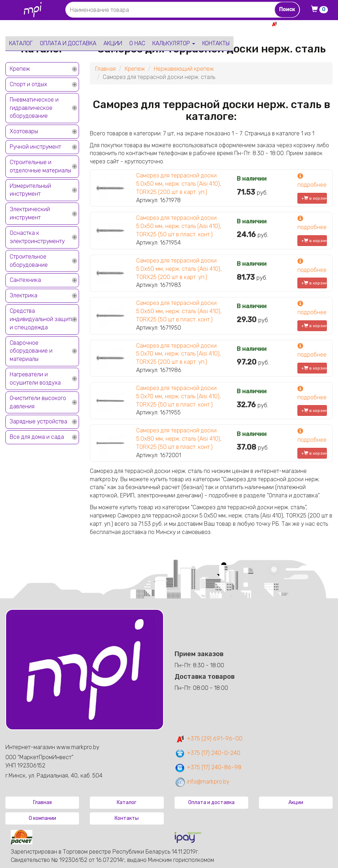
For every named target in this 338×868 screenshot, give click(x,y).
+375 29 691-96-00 (306, 24)
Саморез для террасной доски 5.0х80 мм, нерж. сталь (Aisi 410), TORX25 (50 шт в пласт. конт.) (179, 439)
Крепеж (20, 69)
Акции (113, 43)
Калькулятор (174, 43)
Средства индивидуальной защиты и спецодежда (42, 319)
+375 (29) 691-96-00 (209, 739)
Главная (105, 69)
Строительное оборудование (29, 261)
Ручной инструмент (35, 147)
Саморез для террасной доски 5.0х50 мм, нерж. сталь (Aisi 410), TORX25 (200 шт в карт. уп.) (179, 184)
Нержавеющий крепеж (184, 69)
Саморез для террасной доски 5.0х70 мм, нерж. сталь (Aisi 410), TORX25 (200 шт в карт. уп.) (179, 354)
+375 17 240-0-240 (307, 32)
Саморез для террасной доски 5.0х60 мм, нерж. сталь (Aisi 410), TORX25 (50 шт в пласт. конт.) (179, 311)
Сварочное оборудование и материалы (31, 351)
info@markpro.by (202, 782)
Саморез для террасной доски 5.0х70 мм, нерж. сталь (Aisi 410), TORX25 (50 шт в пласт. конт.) (179, 396)
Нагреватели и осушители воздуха (35, 379)
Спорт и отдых (28, 84)
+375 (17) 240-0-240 (207, 753)
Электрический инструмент (30, 213)
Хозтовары (24, 131)
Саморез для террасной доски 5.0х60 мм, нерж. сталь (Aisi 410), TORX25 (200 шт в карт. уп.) (179, 269)
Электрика (24, 295)
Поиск (287, 10)
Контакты (216, 43)
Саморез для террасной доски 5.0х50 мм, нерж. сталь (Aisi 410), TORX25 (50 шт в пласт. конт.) (179, 226)
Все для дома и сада (37, 437)
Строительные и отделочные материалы (40, 166)
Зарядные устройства (38, 421)
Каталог (21, 43)
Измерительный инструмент (30, 190)
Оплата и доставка (68, 43)
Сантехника (25, 280)
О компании (42, 818)
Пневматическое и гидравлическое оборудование (34, 108)
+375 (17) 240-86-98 (208, 767)
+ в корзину (314, 198)
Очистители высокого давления (38, 402)
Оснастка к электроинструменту (37, 237)
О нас (137, 43)
